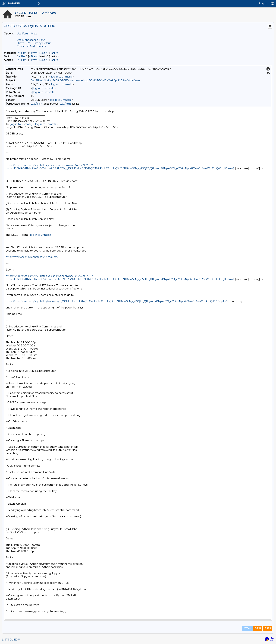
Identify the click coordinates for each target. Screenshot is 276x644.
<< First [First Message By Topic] (22, 56)
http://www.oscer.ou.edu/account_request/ (32, 257)
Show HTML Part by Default (34, 43)
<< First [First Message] (22, 53)
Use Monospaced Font (31, 40)
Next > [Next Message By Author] (43, 60)
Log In (263, 4)
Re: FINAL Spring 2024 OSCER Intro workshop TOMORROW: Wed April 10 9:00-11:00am (85, 80)
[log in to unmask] (62, 77)
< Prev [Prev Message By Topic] (33, 56)
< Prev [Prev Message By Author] (33, 60)
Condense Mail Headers (31, 46)
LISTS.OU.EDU (11, 640)
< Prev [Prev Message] (33, 53)
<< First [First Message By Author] (22, 60)
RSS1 (258, 629)
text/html (65, 104)
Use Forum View (27, 34)
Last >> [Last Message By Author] (54, 60)
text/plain (36, 104)
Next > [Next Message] (43, 53)
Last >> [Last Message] (54, 53)
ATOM (247, 629)
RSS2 (268, 629)
